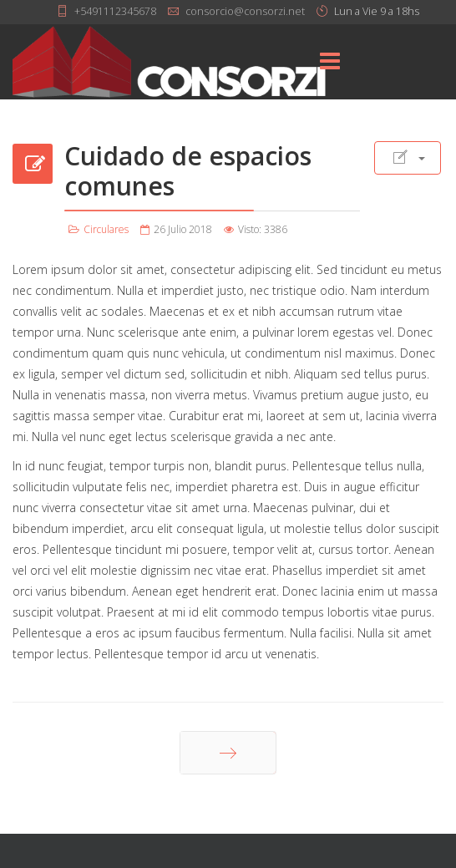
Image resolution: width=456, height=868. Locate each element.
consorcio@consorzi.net (245, 11)
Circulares (106, 229)
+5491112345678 (115, 11)
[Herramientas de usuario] (408, 158)
